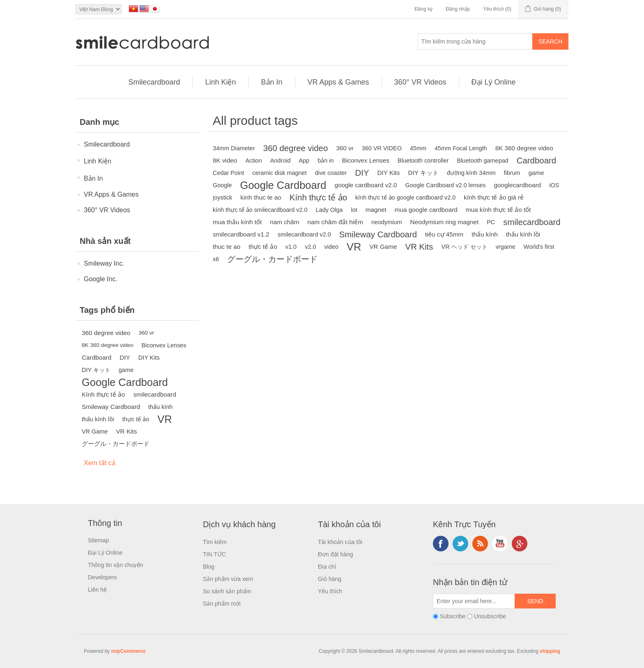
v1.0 (291, 247)
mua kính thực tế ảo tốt (498, 210)
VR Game (95, 432)
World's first (539, 247)
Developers (102, 577)
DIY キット (96, 370)
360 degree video (106, 333)
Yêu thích (330, 591)
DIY (125, 357)
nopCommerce (129, 651)
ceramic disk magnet (279, 173)
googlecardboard (517, 185)
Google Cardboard (125, 382)
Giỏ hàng (330, 579)
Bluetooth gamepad (483, 161)
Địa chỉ (327, 567)
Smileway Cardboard (111, 407)
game (126, 370)
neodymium (387, 222)
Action (254, 161)
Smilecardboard (154, 82)
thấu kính (160, 407)
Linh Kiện (220, 82)
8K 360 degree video (107, 345)
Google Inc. (101, 279)
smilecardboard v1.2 (241, 234)
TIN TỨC (214, 554)
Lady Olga (329, 210)
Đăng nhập (458, 9)
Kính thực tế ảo (103, 394)
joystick (222, 197)
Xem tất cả (100, 463)
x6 (216, 259)
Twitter (460, 544)
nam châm (284, 222)
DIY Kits (149, 358)
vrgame (506, 247)
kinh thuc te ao (261, 197)
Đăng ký (423, 9)
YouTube (500, 544)
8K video (225, 160)
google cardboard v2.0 (366, 185)
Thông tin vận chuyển (115, 565)
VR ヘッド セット (465, 247)
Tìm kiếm (215, 542)
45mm (418, 148)
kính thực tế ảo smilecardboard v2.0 (260, 210)
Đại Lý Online (494, 82)
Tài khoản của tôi (340, 542)
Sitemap (98, 540)
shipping (550, 651)
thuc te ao (227, 247)
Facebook (441, 544)
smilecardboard (155, 394)
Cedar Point (228, 173)
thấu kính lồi (98, 419)
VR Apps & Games (338, 82)
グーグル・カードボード (116, 444)
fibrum (512, 173)
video (331, 247)
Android (281, 161)
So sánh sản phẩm (227, 591)
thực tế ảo (136, 419)
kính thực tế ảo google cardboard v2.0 (405, 197)
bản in (325, 161)
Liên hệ (97, 590)
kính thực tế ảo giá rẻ (494, 197)
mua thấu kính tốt (237, 222)
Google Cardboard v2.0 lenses (446, 185)
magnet (376, 210)
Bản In (272, 82)
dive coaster (331, 173)
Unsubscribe (490, 616)
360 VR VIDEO (382, 148)
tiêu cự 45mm (444, 234)
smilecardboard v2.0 (304, 234)
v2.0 (310, 247)
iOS (554, 185)
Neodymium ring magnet (445, 222)
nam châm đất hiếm (335, 222)
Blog (209, 567)
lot (354, 210)
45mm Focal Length (461, 148)
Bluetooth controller (423, 161)
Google (222, 185)
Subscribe (453, 616)
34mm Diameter (234, 148)
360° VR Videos (420, 82)
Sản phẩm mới (222, 604)
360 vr (146, 333)
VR (164, 419)
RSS (480, 544)
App (304, 161)
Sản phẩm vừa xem (228, 579)
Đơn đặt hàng (336, 554)
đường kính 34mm (471, 173)
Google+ (520, 544)
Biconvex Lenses (164, 345)
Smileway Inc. (104, 263)
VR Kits (126, 431)
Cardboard (97, 357)
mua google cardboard (426, 210)
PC (491, 222)
